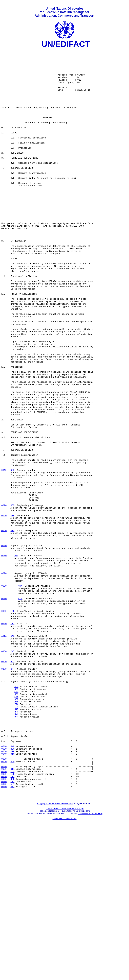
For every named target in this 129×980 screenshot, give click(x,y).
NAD (16, 658)
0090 (4, 709)
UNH (13, 555)
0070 (4, 679)
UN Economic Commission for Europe (65, 957)
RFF (13, 609)
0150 (4, 794)
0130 (4, 773)
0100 (4, 724)
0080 (4, 694)
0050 (4, 646)
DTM (13, 628)
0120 (4, 754)
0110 (4, 739)
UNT (13, 794)
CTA (20, 694)
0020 (4, 597)
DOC (13, 754)
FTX (13, 739)
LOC (13, 724)
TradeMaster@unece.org (90, 962)
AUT (13, 785)
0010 (4, 555)
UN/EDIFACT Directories (65, 967)
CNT (13, 773)
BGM (13, 597)
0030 (4, 609)
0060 (4, 658)
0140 (4, 785)
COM (20, 709)
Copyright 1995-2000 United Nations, (55, 952)
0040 (4, 628)
